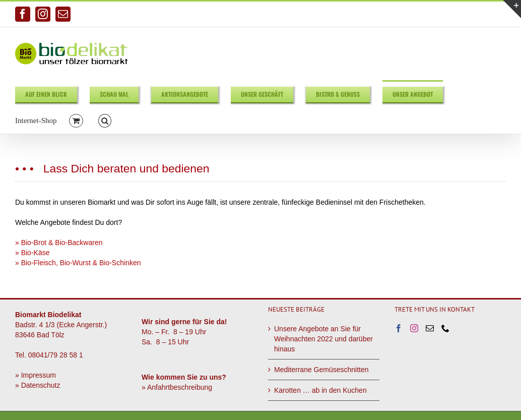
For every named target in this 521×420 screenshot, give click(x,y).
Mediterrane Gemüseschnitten (321, 370)
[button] (105, 120)
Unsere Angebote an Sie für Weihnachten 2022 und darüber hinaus (323, 339)
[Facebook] (399, 328)
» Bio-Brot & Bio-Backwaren (59, 243)
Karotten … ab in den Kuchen (320, 390)
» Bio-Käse (32, 253)
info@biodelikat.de (481, 14)
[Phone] (445, 328)
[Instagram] (414, 328)
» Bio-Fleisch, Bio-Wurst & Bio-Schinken (78, 263)
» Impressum (36, 375)
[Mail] (430, 328)
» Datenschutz (38, 385)
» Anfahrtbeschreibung (177, 387)
